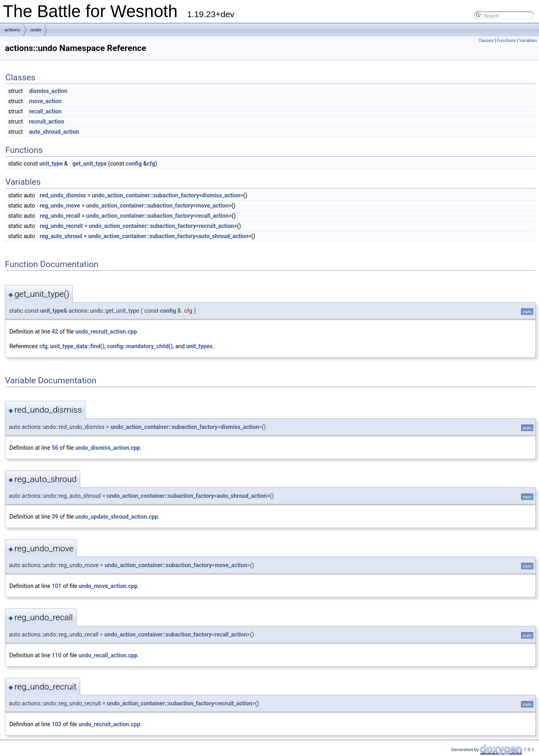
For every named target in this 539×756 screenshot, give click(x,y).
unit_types (199, 346)
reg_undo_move (60, 206)
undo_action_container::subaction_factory (145, 195)
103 (57, 724)
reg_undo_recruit (61, 226)
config (134, 164)
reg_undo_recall (60, 216)
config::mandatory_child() (140, 346)
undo (36, 30)
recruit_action (46, 122)
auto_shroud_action (54, 132)
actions (12, 30)
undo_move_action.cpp (108, 586)
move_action (45, 101)
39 (55, 517)
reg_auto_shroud (61, 236)
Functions (506, 41)
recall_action (45, 111)
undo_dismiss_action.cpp (108, 448)
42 (55, 332)
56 (55, 448)
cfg (151, 164)
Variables (528, 41)
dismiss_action (48, 91)
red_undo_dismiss (63, 195)
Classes (486, 41)
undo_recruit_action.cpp (106, 332)
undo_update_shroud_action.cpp (117, 517)
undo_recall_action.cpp (108, 655)
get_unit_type (90, 164)
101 (57, 586)
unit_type (51, 164)
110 (57, 655)
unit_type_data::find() (77, 346)
